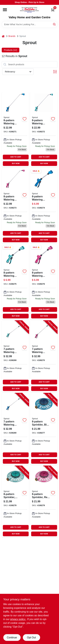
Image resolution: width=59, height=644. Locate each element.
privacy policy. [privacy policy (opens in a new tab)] (18, 619)
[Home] (3, 36)
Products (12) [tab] (11, 50)
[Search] (55, 24)
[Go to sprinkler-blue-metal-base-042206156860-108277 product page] (44, 429)
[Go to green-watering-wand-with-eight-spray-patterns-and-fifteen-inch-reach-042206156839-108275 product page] (15, 282)
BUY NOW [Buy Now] (16, 164)
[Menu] (5, 10)
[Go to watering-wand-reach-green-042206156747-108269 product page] (15, 356)
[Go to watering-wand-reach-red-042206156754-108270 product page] (44, 356)
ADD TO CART (16, 157)
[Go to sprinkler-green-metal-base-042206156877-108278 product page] (15, 502)
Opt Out (31, 638)
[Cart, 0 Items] (53, 10)
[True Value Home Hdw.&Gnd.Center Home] (29, 10)
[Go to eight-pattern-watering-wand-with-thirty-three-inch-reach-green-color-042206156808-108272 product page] (44, 129)
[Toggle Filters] (55, 72)
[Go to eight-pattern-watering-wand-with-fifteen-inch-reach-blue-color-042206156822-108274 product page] (44, 206)
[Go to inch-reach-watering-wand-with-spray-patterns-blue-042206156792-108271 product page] (15, 129)
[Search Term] (30, 24)
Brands (12, 36)
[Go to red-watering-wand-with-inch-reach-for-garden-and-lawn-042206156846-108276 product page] (44, 282)
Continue (12, 638)
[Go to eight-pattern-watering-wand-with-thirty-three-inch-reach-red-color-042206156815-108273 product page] (15, 206)
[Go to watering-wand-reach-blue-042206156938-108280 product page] (15, 429)
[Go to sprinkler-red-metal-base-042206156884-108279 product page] (44, 502)
